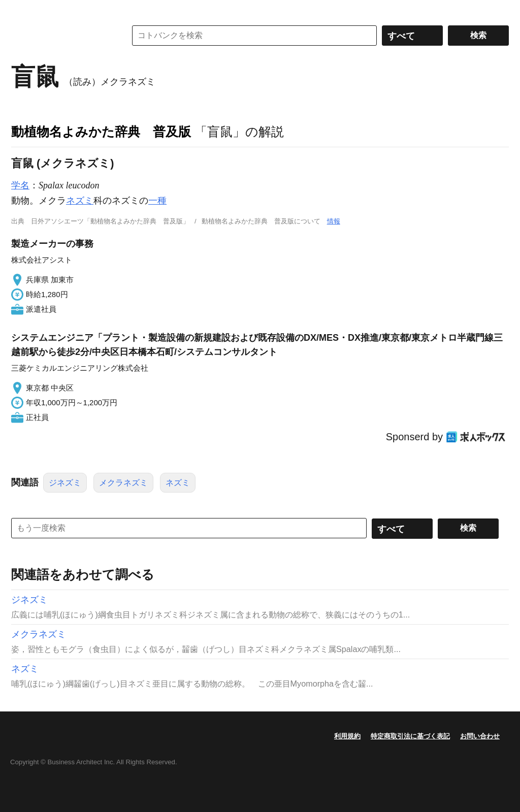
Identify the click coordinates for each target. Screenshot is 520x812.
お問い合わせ (480, 736)
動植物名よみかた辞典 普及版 (101, 132)
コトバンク (61, 36)
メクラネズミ (123, 483)
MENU (21, 10)
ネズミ (80, 201)
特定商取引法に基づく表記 (410, 736)
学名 (20, 185)
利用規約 (347, 736)
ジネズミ (65, 483)
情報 (334, 221)
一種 (157, 201)
